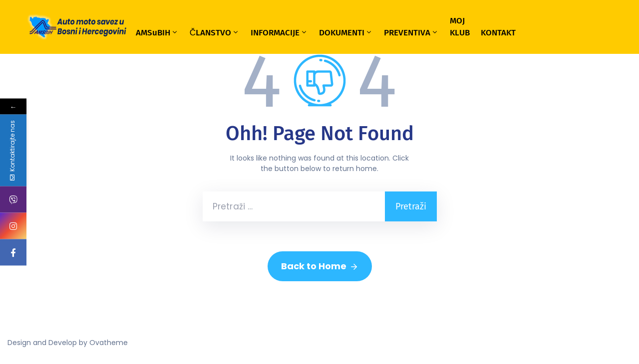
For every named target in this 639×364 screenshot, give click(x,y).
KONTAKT (498, 33)
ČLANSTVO (215, 33)
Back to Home (320, 266)
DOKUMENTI (346, 33)
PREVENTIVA (411, 33)
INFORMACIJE (279, 33)
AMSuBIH (157, 33)
